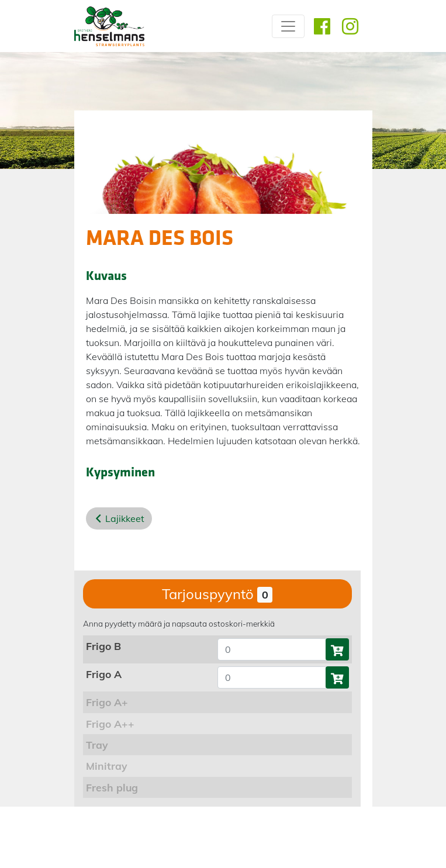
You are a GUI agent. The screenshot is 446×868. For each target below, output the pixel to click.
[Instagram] (350, 26)
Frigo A (104, 674)
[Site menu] (288, 26)
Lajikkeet (125, 518)
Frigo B (103, 646)
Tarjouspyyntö (217, 594)
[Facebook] (322, 26)
